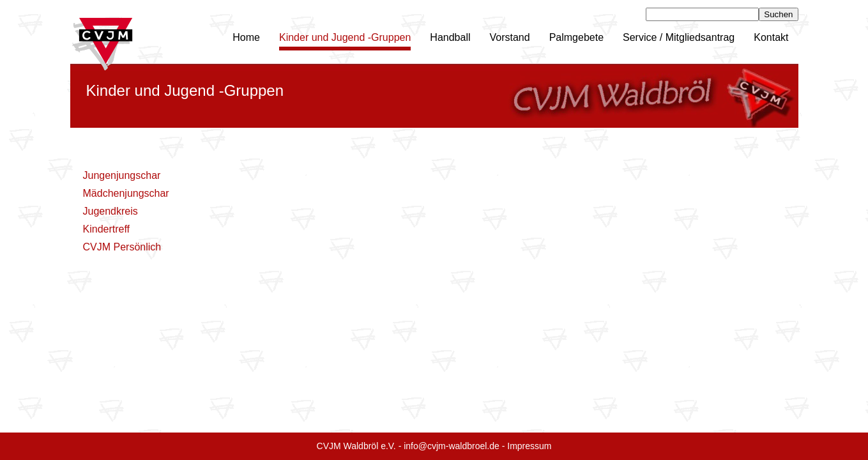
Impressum (529, 446)
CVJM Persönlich (122, 247)
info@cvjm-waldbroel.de (452, 446)
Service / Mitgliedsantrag (679, 37)
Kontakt (771, 37)
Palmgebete (576, 37)
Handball (450, 37)
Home (246, 37)
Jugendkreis (110, 211)
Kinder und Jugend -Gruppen (345, 37)
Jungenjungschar (122, 175)
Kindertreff (107, 229)
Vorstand (510, 37)
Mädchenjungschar (126, 193)
